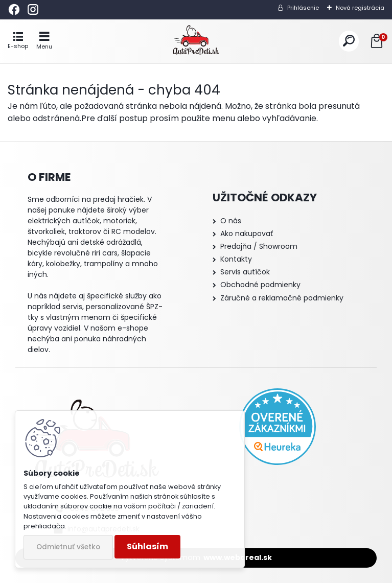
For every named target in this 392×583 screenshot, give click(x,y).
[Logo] (196, 41)
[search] (349, 41)
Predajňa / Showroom (259, 246)
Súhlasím (147, 546)
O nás (231, 221)
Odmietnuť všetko (68, 547)
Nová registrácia (360, 8)
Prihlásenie (303, 8)
